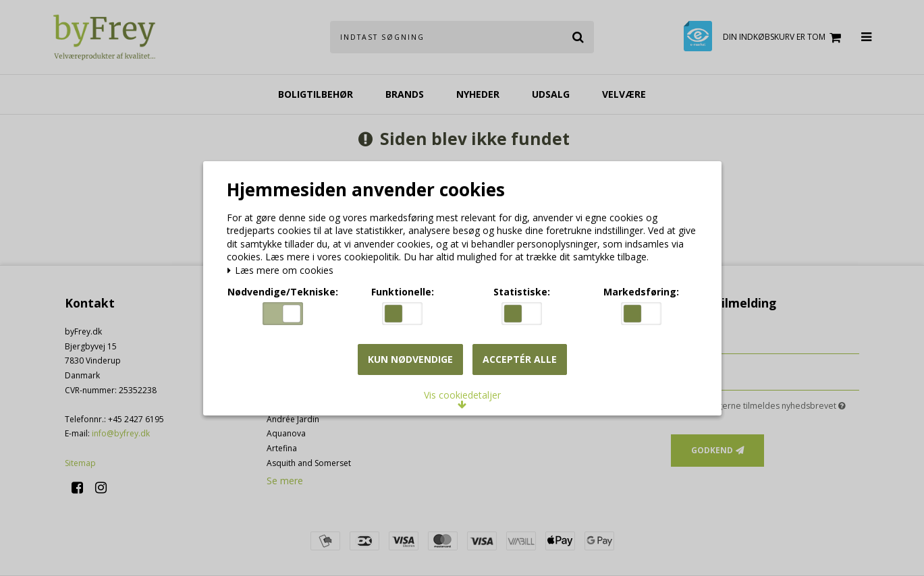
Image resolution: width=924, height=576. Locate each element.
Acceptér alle (520, 359)
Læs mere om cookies (282, 271)
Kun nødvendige (410, 359)
